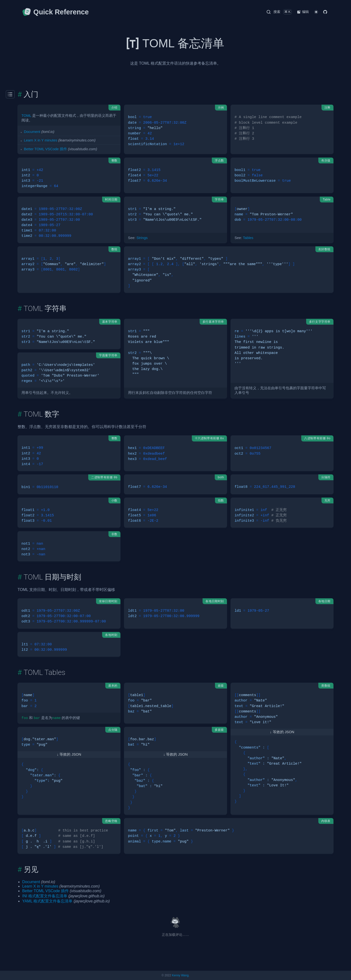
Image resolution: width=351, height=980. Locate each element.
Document (32, 132)
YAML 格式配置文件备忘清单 (47, 901)
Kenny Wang (180, 975)
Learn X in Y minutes (41, 140)
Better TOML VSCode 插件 (45, 149)
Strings (142, 238)
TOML (26, 116)
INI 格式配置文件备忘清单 (45, 896)
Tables (248, 238)
